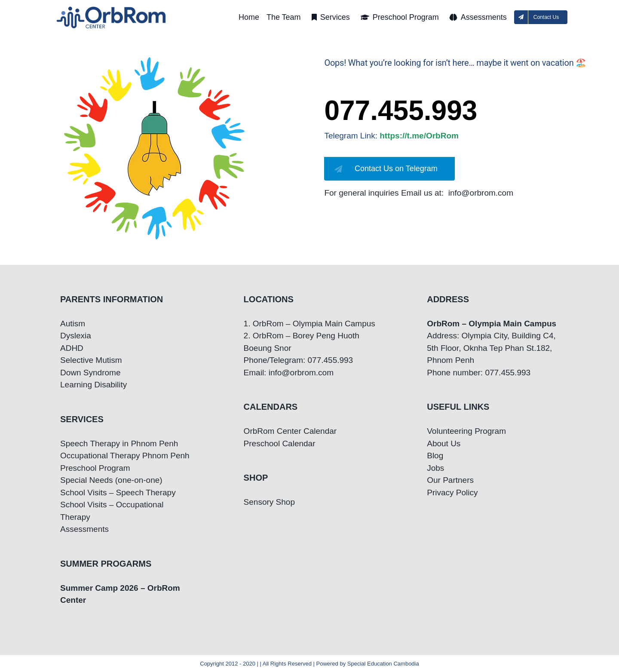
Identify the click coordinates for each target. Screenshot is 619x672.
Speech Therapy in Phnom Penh (119, 443)
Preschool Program (95, 468)
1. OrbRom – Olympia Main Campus (309, 324)
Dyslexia (76, 336)
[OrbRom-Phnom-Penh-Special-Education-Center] (112, 9)
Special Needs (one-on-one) (111, 480)
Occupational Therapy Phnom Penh (125, 456)
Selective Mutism (91, 360)
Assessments (84, 529)
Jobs (435, 468)
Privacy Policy (452, 492)
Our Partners (450, 480)
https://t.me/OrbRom (419, 136)
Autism (73, 324)
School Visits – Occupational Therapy (112, 511)
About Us (444, 443)
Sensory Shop (269, 502)
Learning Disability (93, 385)
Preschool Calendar (280, 443)
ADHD (72, 348)
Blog (435, 456)
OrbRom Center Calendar (290, 431)
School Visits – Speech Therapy (118, 492)
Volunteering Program (466, 431)
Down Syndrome (90, 373)
